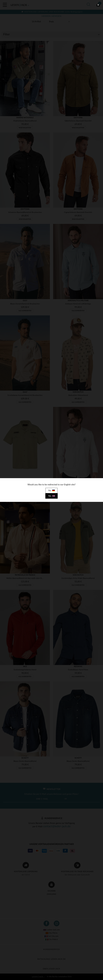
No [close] (52, 491)
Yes (52, 496)
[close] (98, 5)
